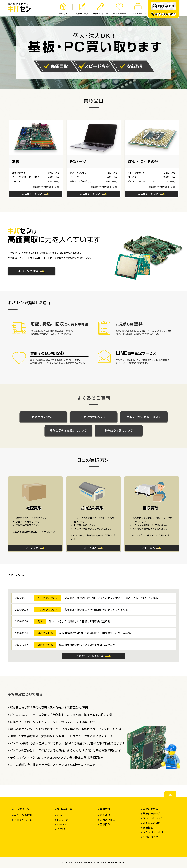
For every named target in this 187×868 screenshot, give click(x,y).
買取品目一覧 (65, 809)
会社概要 (148, 828)
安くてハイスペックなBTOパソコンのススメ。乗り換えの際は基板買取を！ (58, 758)
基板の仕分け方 (152, 814)
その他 (61, 829)
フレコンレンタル (153, 818)
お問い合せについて (93, 417)
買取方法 (105, 809)
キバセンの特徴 (28, 271)
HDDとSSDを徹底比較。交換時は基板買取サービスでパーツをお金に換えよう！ (61, 736)
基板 (60, 815)
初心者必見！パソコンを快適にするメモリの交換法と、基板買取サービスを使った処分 (66, 729)
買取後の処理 (150, 809)
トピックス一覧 (23, 820)
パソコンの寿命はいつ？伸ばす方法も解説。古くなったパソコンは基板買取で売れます (66, 750)
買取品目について (43, 417)
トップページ (22, 809)
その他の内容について (119, 430)
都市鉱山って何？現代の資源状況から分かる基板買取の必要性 (50, 708)
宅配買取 (105, 815)
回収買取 (105, 825)
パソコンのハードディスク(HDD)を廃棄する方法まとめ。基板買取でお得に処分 (61, 715)
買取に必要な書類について (144, 417)
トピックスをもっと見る (90, 656)
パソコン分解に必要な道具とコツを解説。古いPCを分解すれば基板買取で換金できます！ (67, 743)
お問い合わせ (150, 837)
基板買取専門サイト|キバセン (90, 863)
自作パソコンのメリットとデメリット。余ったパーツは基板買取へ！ (54, 722)
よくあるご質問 (152, 823)
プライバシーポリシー (156, 832)
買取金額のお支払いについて (68, 430)
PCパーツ (62, 820)
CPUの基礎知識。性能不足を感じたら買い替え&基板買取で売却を (52, 765)
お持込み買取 (108, 820)
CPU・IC (62, 825)
